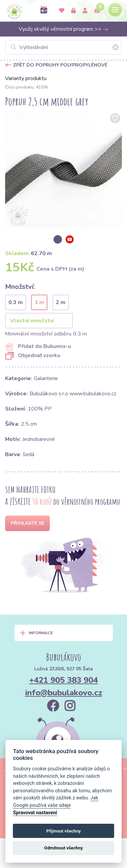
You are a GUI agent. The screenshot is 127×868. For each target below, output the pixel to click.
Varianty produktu (26, 78)
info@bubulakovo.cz (64, 693)
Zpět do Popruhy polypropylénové (60, 65)
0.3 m (16, 302)
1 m (39, 302)
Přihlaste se (28, 523)
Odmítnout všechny (64, 848)
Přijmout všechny (63, 831)
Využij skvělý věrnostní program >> (64, 29)
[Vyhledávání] (63, 47)
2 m (61, 302)
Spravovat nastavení (35, 813)
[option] (63, 170)
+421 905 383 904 (63, 680)
